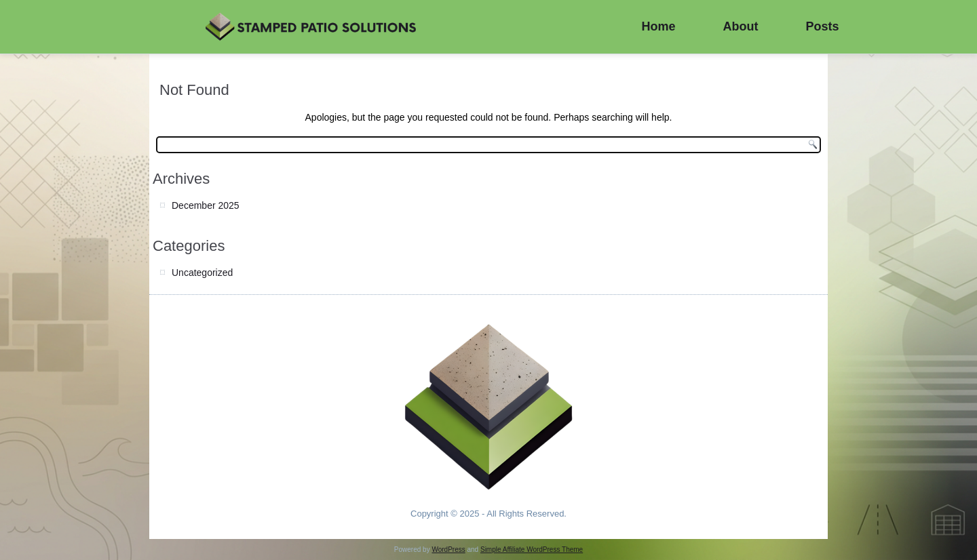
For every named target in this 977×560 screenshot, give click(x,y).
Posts (823, 26)
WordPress (448, 549)
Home (659, 26)
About (741, 26)
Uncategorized (202, 273)
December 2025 (206, 205)
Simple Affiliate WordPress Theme (532, 549)
